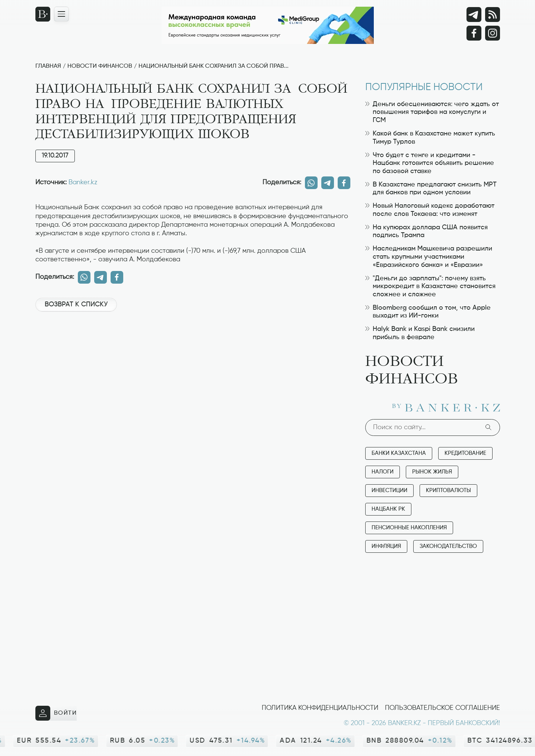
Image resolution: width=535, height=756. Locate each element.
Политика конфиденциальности (320, 708)
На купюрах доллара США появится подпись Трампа (426, 232)
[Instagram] (493, 33)
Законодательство (448, 546)
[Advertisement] (193, 342)
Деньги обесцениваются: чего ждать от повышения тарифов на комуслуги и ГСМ (432, 112)
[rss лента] (493, 15)
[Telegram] (474, 15)
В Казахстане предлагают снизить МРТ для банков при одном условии (431, 189)
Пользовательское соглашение (442, 708)
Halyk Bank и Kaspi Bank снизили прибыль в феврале (420, 333)
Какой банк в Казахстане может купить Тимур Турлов (430, 138)
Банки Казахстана (399, 453)
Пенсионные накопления (409, 528)
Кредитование (465, 453)
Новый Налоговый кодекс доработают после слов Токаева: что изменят (430, 210)
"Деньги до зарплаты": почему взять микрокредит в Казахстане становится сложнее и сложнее (430, 286)
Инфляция (386, 546)
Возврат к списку (76, 304)
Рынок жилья (432, 472)
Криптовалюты (448, 490)
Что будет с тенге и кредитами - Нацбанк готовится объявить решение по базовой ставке (430, 163)
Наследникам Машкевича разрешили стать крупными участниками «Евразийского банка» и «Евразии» (429, 257)
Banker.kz (83, 182)
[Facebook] (474, 33)
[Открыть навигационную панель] (61, 14)
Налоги (383, 472)
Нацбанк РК (388, 509)
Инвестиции (389, 490)
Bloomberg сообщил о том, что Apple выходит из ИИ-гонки (428, 312)
